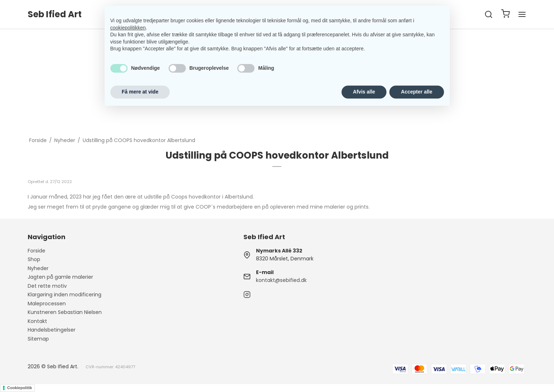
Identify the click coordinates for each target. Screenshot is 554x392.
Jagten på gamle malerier (60, 277)
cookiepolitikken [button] (128, 28)
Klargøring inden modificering (65, 295)
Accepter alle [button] (416, 92)
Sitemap (38, 339)
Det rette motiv (47, 286)
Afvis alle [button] (364, 92)
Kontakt (37, 321)
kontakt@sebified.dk (281, 280)
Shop (34, 259)
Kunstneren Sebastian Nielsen (65, 312)
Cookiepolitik (20, 388)
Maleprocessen (47, 304)
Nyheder (38, 268)
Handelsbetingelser (52, 330)
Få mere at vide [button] (140, 92)
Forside (36, 251)
